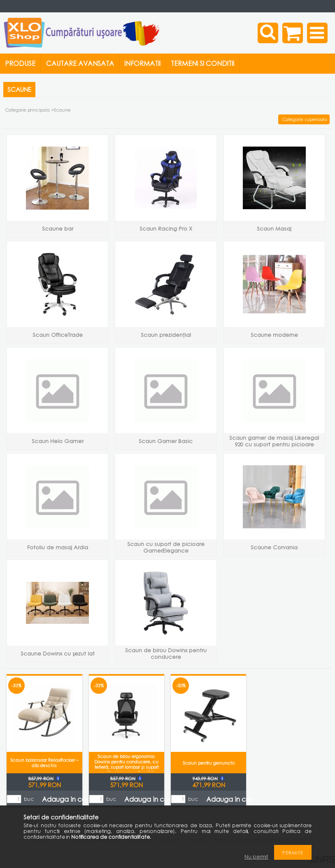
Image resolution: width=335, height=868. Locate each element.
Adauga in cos (65, 799)
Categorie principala (28, 110)
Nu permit (256, 857)
